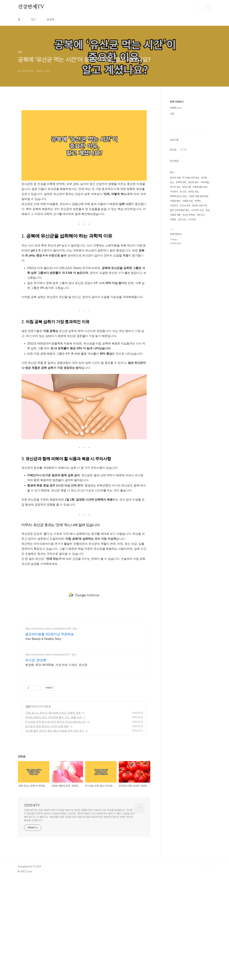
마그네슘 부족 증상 (191, 285)
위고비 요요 (175, 294)
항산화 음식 (193, 290)
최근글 (173, 257)
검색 (200, 7)
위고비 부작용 (188, 322)
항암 (208, 318)
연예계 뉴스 (176, 108)
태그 (34, 20)
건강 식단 (182, 327)
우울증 (173, 327)
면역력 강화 (181, 290)
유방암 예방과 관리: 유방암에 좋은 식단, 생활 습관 (53, 817)
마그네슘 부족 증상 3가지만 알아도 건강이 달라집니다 (56, 822)
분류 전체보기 (177, 102)
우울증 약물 (175, 322)
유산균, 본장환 (36, 760)
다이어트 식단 (197, 318)
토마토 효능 (193, 299)
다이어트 (192, 327)
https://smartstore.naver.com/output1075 (48, 755)
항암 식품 (187, 294)
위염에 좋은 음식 (200, 294)
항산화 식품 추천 (200, 313)
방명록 (51, 20)
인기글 (183, 257)
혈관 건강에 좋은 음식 (180, 318)
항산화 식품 (175, 285)
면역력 (198, 308)
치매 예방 (205, 290)
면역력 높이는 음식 (178, 304)
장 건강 (183, 299)
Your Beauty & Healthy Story (43, 739)
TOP (208, 968)
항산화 (204, 285)
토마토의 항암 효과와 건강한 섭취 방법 (47, 826)
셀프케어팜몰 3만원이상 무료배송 (50, 734)
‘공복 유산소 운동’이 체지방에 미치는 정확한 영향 (53, 813)
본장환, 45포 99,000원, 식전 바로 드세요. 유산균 (56, 765)
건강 (28, 807)
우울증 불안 (175, 308)
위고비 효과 (185, 313)
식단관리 (174, 299)
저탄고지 (201, 322)
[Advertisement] (84, 132)
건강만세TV (31, 7)
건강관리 (174, 313)
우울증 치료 (187, 308)
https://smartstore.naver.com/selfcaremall (48, 729)
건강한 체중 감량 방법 (198, 304)
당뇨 (172, 290)
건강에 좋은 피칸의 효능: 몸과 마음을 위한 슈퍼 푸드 (55, 831)
